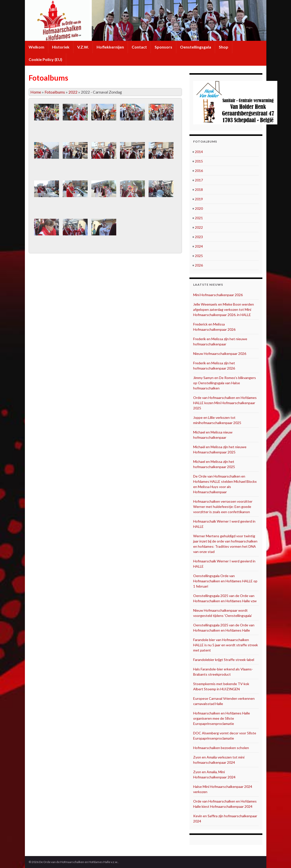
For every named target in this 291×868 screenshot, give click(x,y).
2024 (199, 246)
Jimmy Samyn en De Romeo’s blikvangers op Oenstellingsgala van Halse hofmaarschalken (225, 383)
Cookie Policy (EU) (45, 59)
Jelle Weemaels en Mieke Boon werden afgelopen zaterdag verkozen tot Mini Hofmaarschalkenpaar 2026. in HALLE (224, 309)
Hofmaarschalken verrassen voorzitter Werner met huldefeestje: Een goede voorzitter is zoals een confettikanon (223, 507)
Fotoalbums (55, 92)
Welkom (36, 47)
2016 (199, 171)
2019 (199, 199)
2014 (199, 152)
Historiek (61, 47)
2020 (199, 208)
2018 (199, 190)
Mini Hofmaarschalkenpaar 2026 (218, 295)
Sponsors (163, 47)
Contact (139, 47)
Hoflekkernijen (110, 47)
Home (36, 92)
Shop (224, 47)
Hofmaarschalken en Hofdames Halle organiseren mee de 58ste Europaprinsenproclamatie (222, 718)
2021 (199, 218)
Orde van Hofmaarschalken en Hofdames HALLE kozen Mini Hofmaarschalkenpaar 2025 (225, 403)
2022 (73, 92)
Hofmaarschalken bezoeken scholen (221, 748)
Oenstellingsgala (196, 47)
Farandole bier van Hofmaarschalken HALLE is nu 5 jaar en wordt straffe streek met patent (226, 645)
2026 (199, 265)
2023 (199, 237)
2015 (199, 161)
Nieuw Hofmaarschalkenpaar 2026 (220, 353)
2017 (199, 180)
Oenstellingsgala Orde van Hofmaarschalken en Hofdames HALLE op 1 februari (225, 581)
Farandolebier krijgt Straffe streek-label (224, 660)
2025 (199, 256)
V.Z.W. (83, 47)
